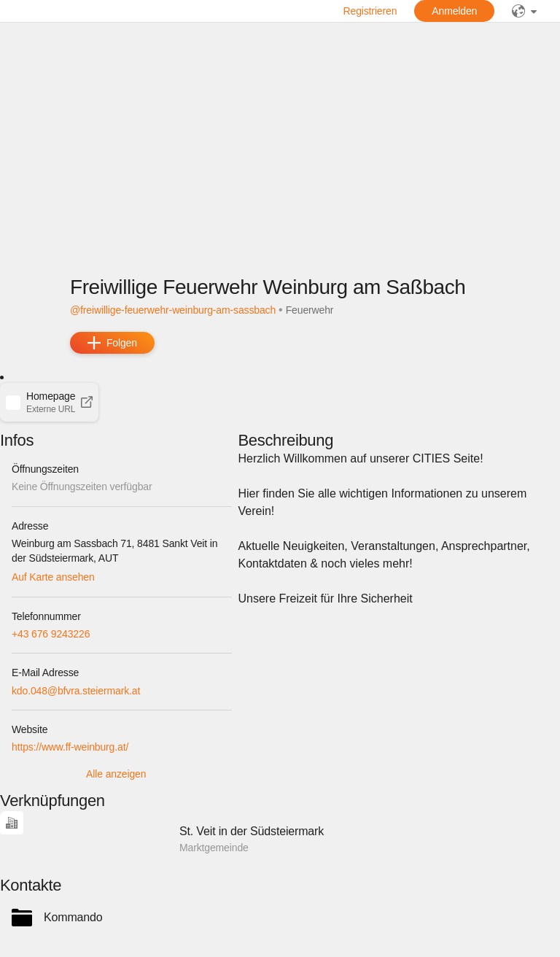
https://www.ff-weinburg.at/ (70, 747)
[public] (524, 11)
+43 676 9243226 (51, 634)
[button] (49, 402)
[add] (112, 343)
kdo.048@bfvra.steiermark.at (76, 691)
